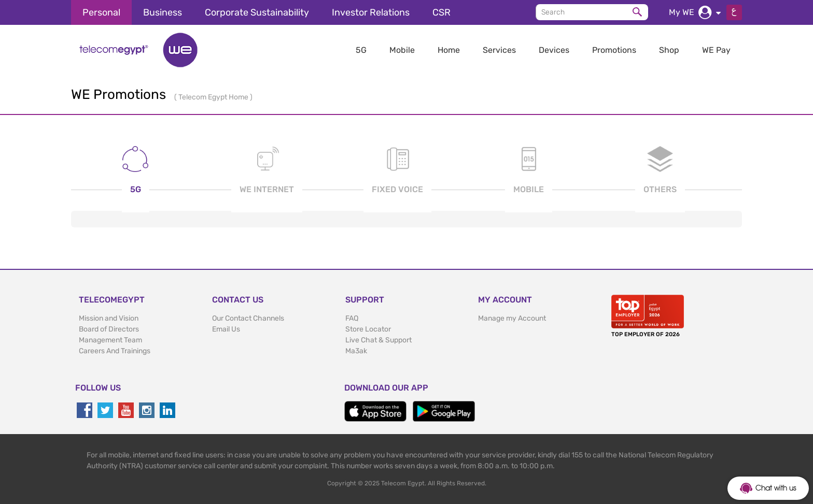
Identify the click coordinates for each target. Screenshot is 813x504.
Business (163, 12)
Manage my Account (512, 318)
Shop (669, 50)
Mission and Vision (109, 318)
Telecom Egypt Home (214, 97)
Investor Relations (371, 12)
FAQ (352, 318)
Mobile (402, 50)
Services (499, 50)
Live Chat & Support (379, 340)
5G (361, 50)
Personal (101, 12)
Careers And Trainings (115, 351)
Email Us (226, 329)
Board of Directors (109, 329)
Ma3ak (356, 351)
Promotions (614, 50)
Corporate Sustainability (257, 12)
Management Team (110, 340)
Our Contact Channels (248, 318)
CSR (441, 12)
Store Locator (368, 329)
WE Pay (716, 50)
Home (449, 50)
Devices (554, 50)
